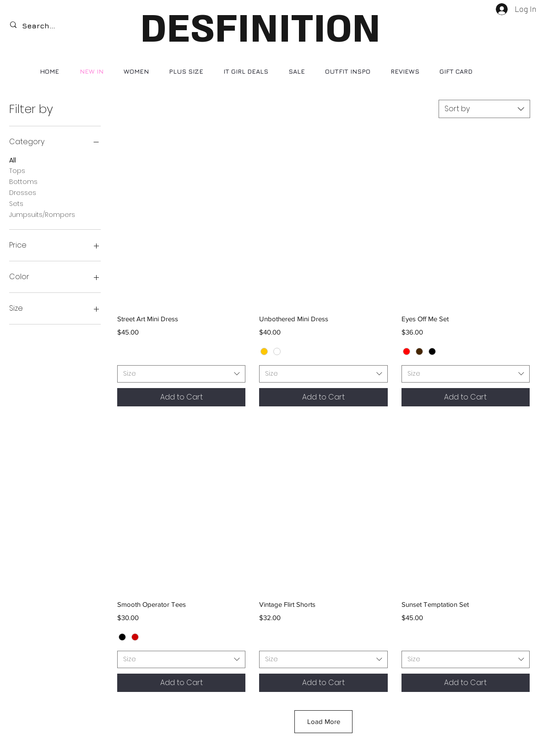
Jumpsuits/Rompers (42, 214)
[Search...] (45, 26)
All (13, 160)
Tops (17, 170)
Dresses (23, 192)
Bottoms (23, 181)
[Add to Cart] (181, 397)
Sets (16, 203)
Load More (324, 721)
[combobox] (484, 109)
